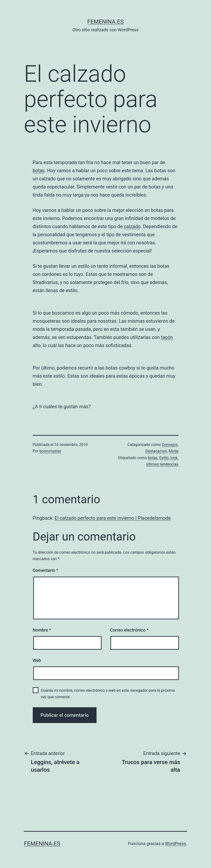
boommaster (50, 451)
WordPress (176, 844)
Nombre (42, 630)
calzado (132, 226)
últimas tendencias (162, 464)
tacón (167, 337)
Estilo (164, 458)
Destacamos (156, 451)
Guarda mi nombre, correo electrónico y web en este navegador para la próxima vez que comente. (108, 694)
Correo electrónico (129, 630)
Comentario (46, 570)
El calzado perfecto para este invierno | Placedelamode (113, 518)
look (174, 458)
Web (37, 660)
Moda (174, 451)
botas (39, 171)
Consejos (170, 445)
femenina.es (105, 22)
